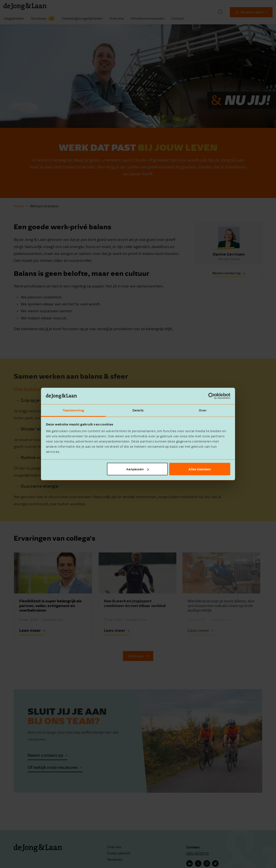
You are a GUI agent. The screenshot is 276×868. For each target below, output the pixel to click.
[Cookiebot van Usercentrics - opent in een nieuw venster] (211, 396)
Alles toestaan (200, 469)
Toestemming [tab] (73, 410)
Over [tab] (203, 410)
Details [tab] (138, 410)
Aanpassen (137, 469)
